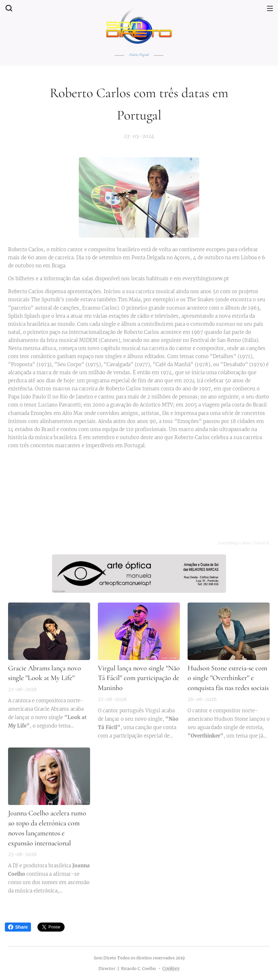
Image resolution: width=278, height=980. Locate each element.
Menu (270, 8)
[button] (8, 8)
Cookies (171, 968)
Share (18, 927)
